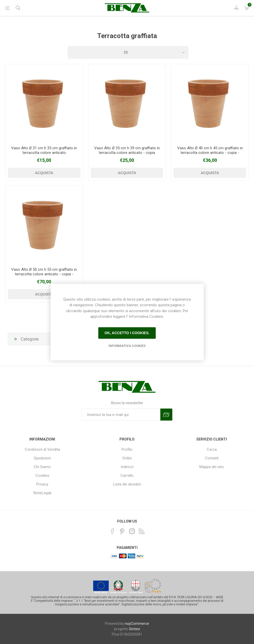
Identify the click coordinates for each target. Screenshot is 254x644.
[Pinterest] (122, 531)
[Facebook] (113, 531)
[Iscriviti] (121, 415)
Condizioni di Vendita (42, 449)
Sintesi (134, 629)
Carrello (127, 476)
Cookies (42, 476)
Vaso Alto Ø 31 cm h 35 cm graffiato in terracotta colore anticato (44, 150)
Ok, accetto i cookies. (127, 333)
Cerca (212, 449)
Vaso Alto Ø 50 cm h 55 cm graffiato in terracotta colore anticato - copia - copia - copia (44, 274)
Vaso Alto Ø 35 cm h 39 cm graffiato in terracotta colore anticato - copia (127, 150)
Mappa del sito (212, 467)
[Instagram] (132, 531)
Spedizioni (42, 458)
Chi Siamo (42, 467)
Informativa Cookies (127, 346)
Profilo (127, 449)
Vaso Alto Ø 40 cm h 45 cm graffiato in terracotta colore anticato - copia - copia (210, 153)
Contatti (212, 458)
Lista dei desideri (127, 484)
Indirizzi (127, 467)
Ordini (127, 458)
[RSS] (142, 531)
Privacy (42, 484)
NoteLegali (42, 493)
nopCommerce (137, 624)
